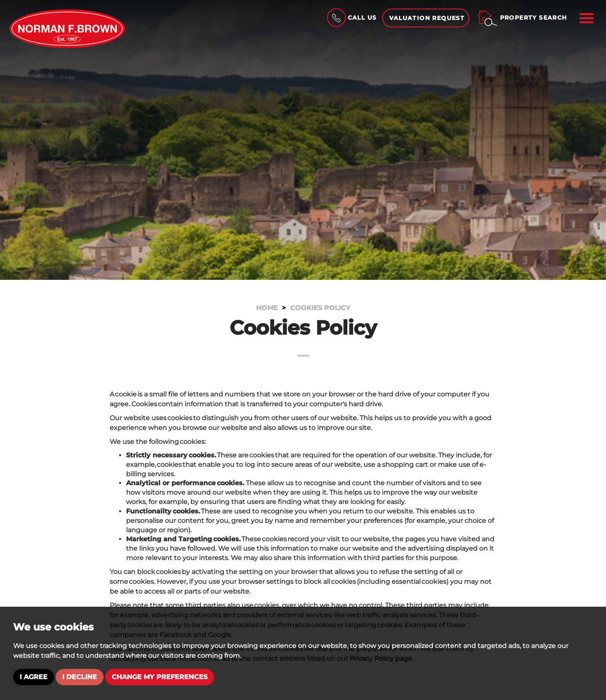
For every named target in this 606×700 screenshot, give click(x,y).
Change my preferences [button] (160, 677)
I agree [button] (34, 677)
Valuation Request (427, 18)
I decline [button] (80, 677)
